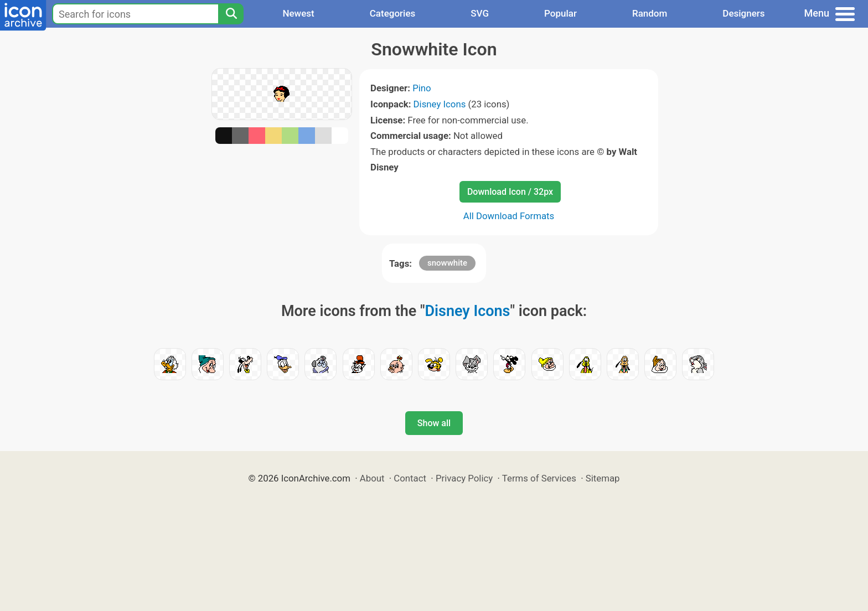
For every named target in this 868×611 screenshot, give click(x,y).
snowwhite (447, 263)
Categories (393, 13)
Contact (410, 478)
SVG (480, 13)
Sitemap (603, 478)
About (372, 478)
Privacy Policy (464, 478)
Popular (560, 13)
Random (650, 13)
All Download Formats (509, 216)
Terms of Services (539, 478)
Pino (422, 88)
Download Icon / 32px (510, 192)
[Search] (231, 14)
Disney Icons (440, 104)
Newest (298, 13)
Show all (434, 423)
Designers (743, 13)
